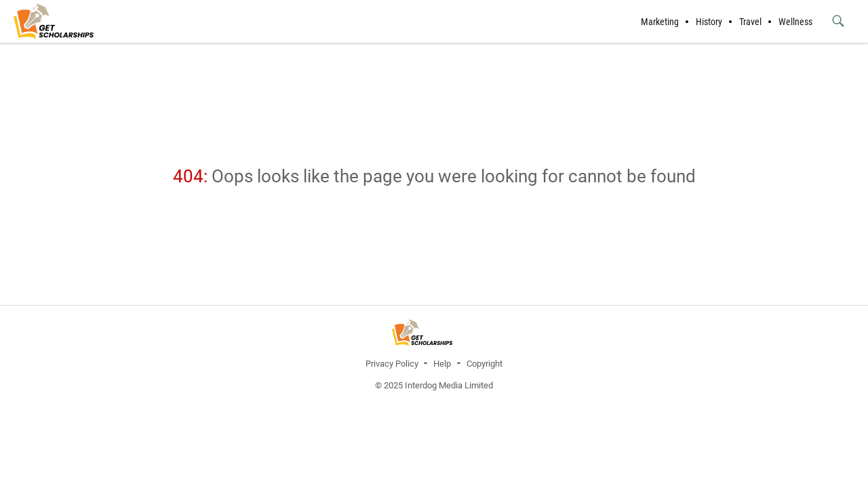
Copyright (485, 364)
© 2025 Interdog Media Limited (434, 385)
